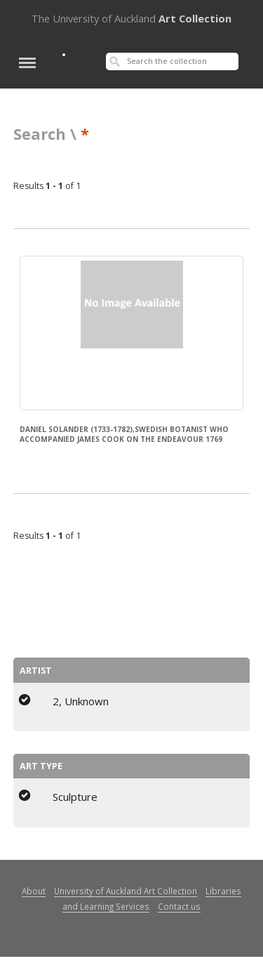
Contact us (179, 906)
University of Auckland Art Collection (126, 891)
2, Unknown (81, 701)
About (34, 891)
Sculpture (75, 797)
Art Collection (131, 18)
